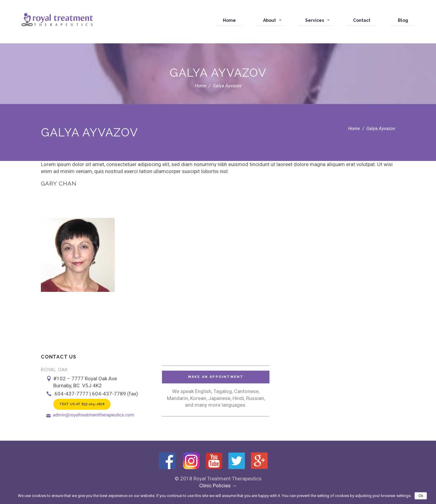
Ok (421, 496)
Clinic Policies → (218, 486)
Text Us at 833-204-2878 (82, 404)
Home (201, 86)
